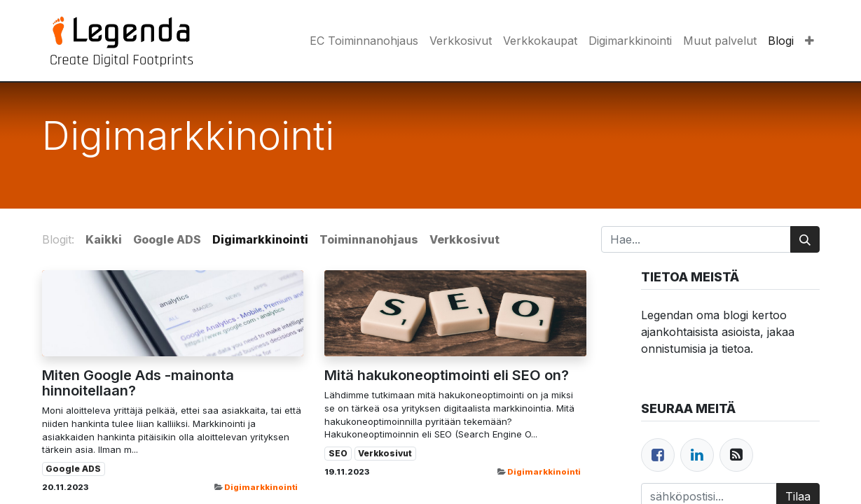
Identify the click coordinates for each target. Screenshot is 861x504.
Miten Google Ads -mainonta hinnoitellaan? (138, 383)
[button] (810, 41)
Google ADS (73, 469)
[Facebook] (658, 455)
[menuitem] (364, 41)
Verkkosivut (385, 453)
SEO (338, 453)
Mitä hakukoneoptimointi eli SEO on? (447, 375)
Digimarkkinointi (261, 487)
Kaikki (104, 239)
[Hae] (805, 239)
